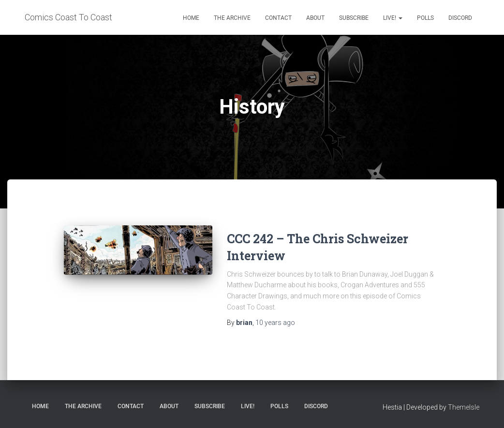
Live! (393, 18)
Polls (425, 18)
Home (191, 18)
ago (275, 323)
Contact (278, 18)
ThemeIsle (464, 407)
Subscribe (354, 18)
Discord (460, 18)
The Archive (232, 18)
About (315, 18)
